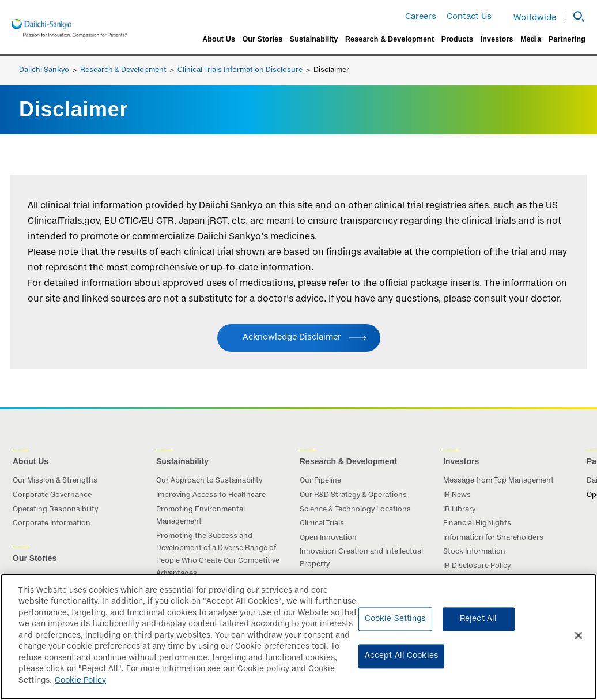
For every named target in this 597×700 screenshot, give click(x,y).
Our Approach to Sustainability (209, 481)
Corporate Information (52, 524)
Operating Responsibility (55, 510)
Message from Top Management (498, 481)
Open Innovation (328, 538)
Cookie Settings (395, 626)
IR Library (459, 510)
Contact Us (469, 17)
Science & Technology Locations (355, 510)
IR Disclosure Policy (477, 566)
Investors (497, 39)
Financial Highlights (477, 524)
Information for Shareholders (493, 538)
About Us (219, 39)
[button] (575, 17)
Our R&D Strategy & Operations (353, 495)
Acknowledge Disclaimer (292, 337)
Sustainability (314, 39)
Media (531, 39)
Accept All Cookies (401, 663)
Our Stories (262, 39)
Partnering (567, 39)
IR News (457, 495)
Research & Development (390, 39)
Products (458, 39)
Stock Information (474, 552)
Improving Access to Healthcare (211, 495)
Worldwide (535, 18)
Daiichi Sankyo (44, 70)
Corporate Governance (52, 495)
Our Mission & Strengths (55, 481)
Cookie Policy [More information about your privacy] (80, 688)
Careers (421, 17)
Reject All (478, 626)
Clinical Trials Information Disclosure (240, 70)
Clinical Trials (322, 524)
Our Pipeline (320, 481)
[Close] (579, 642)
